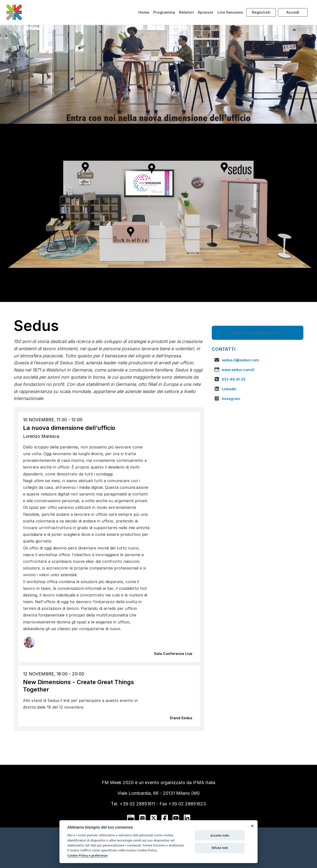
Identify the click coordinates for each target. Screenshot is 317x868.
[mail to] (142, 818)
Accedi (293, 12)
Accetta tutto (220, 835)
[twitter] (154, 818)
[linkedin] (187, 818)
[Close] (252, 826)
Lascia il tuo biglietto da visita (258, 333)
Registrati (261, 12)
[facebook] (165, 818)
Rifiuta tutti (220, 848)
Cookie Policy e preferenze (87, 855)
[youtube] (176, 818)
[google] (131, 818)
